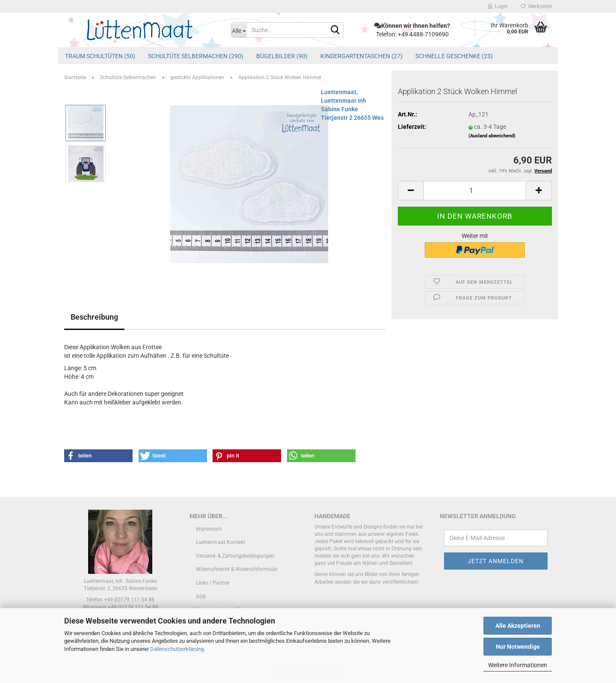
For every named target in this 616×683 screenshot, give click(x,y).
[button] (411, 191)
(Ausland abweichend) (492, 136)
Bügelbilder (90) (282, 56)
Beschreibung (94, 317)
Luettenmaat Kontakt (221, 542)
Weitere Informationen (518, 665)
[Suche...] (238, 30)
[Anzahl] (475, 191)
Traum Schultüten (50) (100, 56)
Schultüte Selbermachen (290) (196, 56)
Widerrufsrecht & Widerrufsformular (237, 569)
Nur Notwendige (518, 647)
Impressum (209, 529)
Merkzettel (536, 6)
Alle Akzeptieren (518, 626)
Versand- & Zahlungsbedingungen (235, 556)
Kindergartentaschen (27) (361, 56)
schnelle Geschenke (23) (454, 56)
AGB (201, 597)
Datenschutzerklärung (177, 649)
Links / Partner (213, 583)
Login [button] (498, 6)
